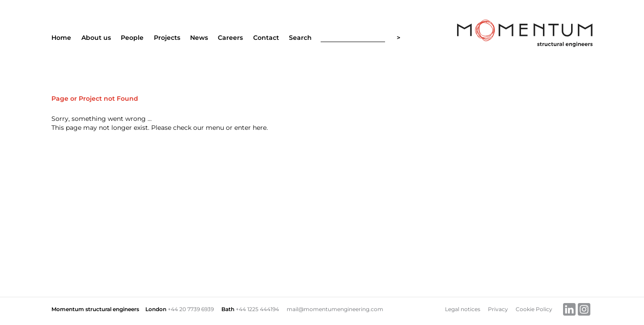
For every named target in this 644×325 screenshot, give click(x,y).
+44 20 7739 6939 (191, 309)
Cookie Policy (534, 309)
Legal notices (463, 309)
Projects (167, 38)
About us (96, 38)
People (132, 38)
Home (61, 38)
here (260, 128)
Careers (230, 38)
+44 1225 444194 (257, 309)
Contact (266, 38)
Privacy (498, 309)
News (199, 38)
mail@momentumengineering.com (335, 309)
